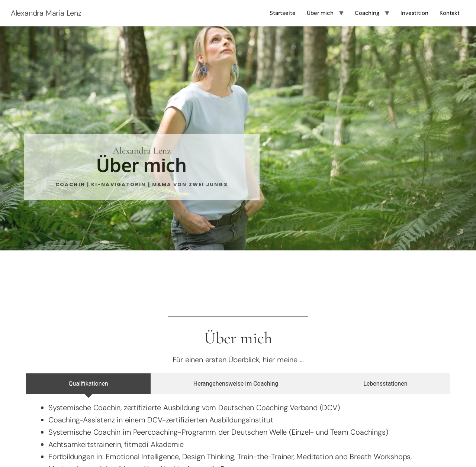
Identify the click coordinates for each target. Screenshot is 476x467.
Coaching (367, 13)
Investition (414, 13)
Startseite (283, 13)
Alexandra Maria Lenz (46, 13)
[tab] (88, 384)
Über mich (320, 13)
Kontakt (450, 13)
